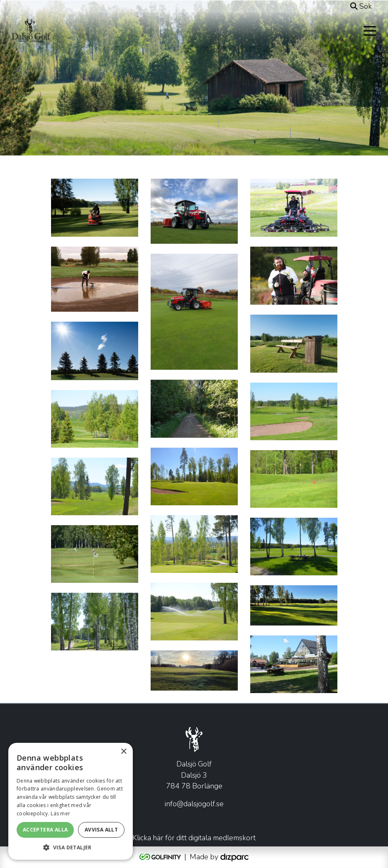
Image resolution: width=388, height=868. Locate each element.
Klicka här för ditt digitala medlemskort (194, 837)
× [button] (123, 752)
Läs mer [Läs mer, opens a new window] (60, 813)
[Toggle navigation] (370, 30)
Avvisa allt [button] (101, 830)
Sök (361, 6)
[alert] (71, 801)
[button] (71, 847)
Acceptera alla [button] (45, 830)
